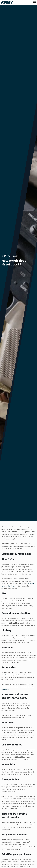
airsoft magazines (7, 675)
